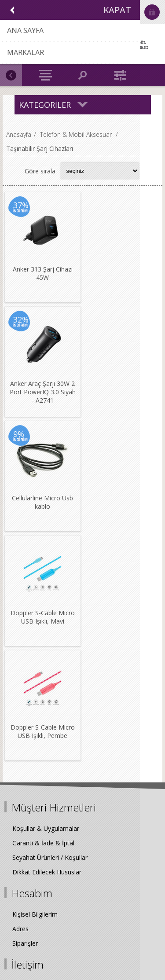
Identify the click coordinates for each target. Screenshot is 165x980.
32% (101, 205)
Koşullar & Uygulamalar (46, 598)
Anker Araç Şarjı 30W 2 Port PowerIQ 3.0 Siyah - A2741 (122, 277)
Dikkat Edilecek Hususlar (47, 641)
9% (19, 319)
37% (21, 205)
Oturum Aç (152, 12)
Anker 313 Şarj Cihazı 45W (42, 273)
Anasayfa (19, 134)
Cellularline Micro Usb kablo (42, 387)
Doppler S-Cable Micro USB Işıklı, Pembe (42, 501)
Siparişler (25, 713)
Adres (20, 698)
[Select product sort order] (100, 171)
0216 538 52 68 (48, 758)
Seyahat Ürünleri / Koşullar (50, 627)
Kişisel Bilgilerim (35, 684)
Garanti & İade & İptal (43, 612)
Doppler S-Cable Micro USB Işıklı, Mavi (122, 387)
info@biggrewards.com (58, 779)
